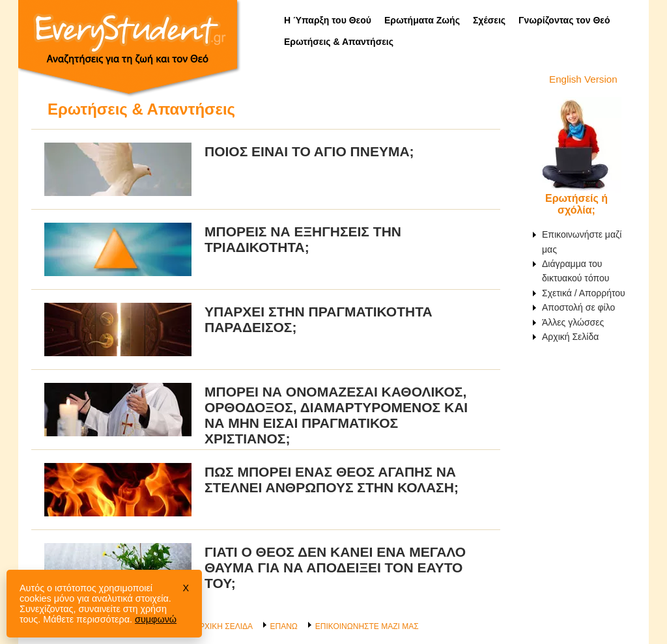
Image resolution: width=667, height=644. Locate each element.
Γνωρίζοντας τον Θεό (564, 20)
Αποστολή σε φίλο (578, 307)
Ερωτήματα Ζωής (422, 20)
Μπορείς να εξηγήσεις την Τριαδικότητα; (303, 239)
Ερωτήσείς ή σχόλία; (576, 204)
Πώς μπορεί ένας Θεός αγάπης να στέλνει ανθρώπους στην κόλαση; (332, 480)
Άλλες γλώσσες (573, 322)
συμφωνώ (156, 619)
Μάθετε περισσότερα (86, 619)
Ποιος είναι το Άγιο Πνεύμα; (309, 151)
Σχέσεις (489, 20)
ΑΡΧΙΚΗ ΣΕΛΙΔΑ (223, 626)
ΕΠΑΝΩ (283, 626)
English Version (583, 79)
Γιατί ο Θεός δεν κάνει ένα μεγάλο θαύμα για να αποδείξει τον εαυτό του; (335, 567)
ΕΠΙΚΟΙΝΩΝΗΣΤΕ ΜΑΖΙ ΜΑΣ (367, 626)
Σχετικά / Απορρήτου (584, 293)
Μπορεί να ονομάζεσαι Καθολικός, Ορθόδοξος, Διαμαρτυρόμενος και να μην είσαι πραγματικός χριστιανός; (336, 415)
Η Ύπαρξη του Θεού (328, 20)
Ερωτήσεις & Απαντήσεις (339, 42)
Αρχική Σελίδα (570, 337)
